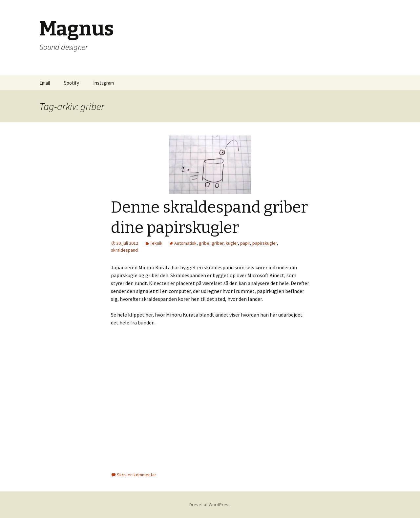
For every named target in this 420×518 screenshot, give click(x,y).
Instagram (104, 83)
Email (45, 83)
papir (245, 243)
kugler (232, 243)
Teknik (156, 243)
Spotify (72, 83)
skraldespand (124, 250)
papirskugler (265, 243)
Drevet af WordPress (210, 505)
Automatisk (185, 243)
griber (218, 243)
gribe (204, 243)
